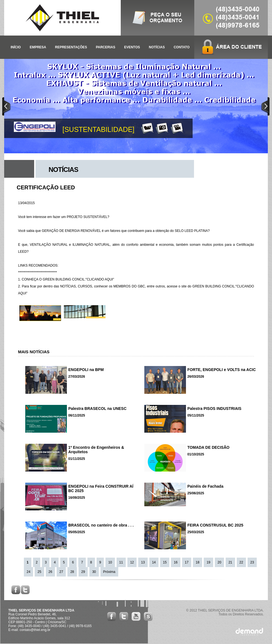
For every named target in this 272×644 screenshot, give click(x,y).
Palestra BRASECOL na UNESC (97, 409)
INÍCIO (16, 47)
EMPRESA (38, 47)
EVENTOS (132, 47)
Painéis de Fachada (205, 486)
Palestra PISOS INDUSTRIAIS (214, 409)
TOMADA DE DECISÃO (208, 447)
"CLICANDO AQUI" (100, 279)
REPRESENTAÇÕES (71, 47)
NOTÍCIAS (157, 47)
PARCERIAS (105, 47)
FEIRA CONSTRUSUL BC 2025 (215, 525)
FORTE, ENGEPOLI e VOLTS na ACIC (222, 370)
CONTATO (182, 47)
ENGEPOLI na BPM (86, 370)
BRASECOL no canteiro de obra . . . (101, 525)
